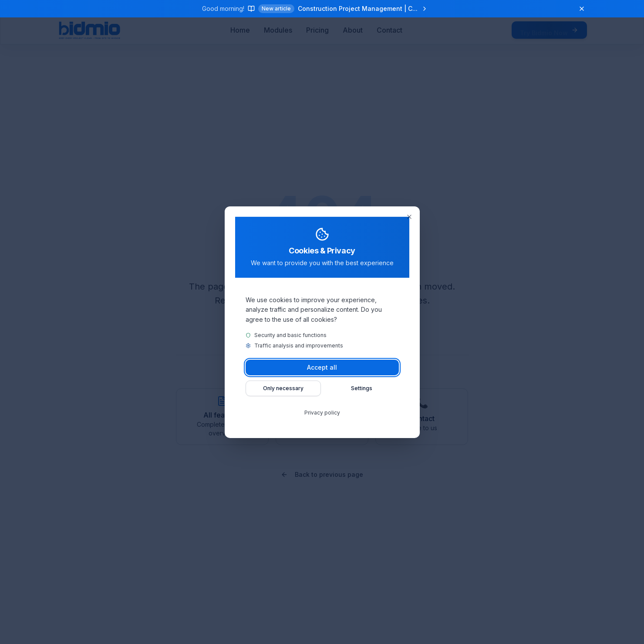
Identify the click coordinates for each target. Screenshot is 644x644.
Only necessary (283, 388)
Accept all (322, 367)
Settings (362, 388)
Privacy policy (322, 413)
